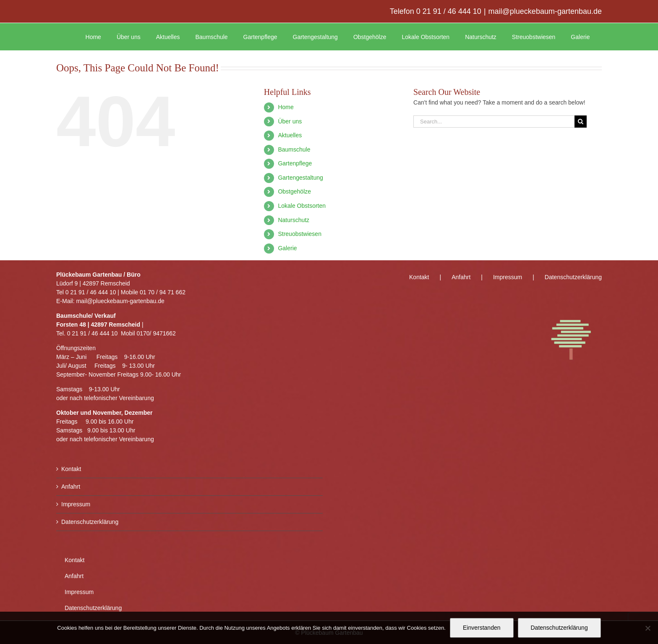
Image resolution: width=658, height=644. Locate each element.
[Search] (581, 122)
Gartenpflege (295, 163)
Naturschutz (294, 220)
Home (286, 107)
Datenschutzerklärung (90, 522)
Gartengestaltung (300, 178)
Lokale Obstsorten (302, 206)
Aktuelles (290, 135)
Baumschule (294, 149)
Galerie (287, 248)
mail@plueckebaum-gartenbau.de (545, 11)
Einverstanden (482, 628)
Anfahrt (71, 487)
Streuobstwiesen (300, 234)
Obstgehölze (294, 191)
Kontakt (71, 469)
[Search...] (494, 122)
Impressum (76, 504)
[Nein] (648, 628)
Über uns (290, 121)
